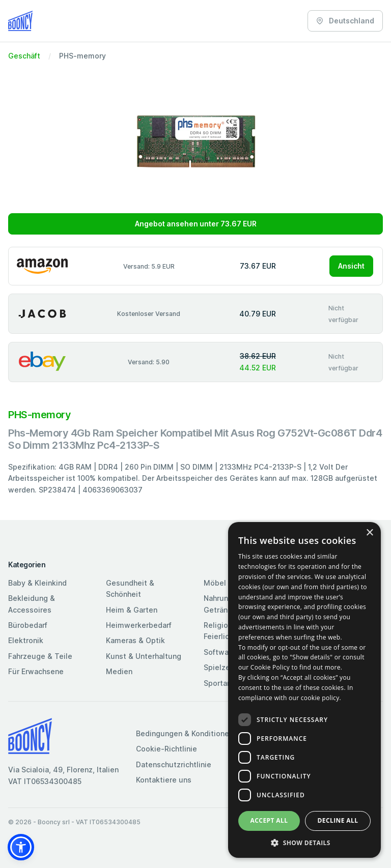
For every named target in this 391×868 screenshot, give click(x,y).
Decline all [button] (338, 820)
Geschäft (24, 56)
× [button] (369, 533)
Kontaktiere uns (164, 780)
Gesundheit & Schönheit (130, 588)
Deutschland (345, 21)
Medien (119, 671)
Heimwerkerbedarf (139, 625)
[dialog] (304, 690)
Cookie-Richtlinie (166, 749)
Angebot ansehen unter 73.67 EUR (196, 224)
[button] (21, 847)
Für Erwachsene (36, 671)
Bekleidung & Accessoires (32, 604)
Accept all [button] (269, 820)
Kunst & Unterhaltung (144, 656)
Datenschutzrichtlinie (174, 764)
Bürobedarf (28, 625)
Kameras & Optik (135, 640)
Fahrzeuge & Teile (40, 656)
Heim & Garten (132, 610)
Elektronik (26, 640)
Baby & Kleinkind (37, 583)
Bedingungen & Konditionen (185, 733)
